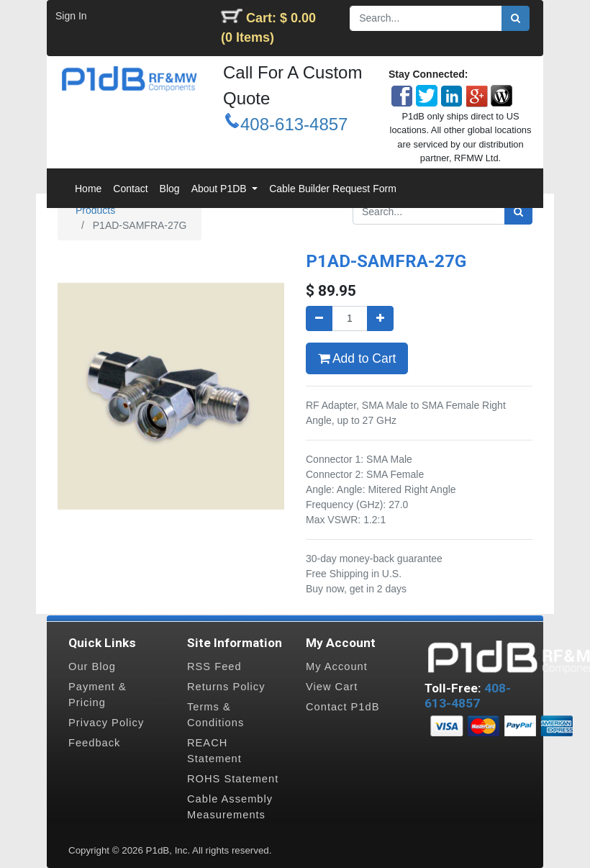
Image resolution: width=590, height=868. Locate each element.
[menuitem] (88, 189)
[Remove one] (319, 318)
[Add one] (380, 318)
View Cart (332, 687)
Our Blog (92, 666)
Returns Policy (226, 687)
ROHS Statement (233, 779)
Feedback (94, 743)
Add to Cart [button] (357, 358)
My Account (337, 666)
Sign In (71, 16)
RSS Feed (214, 666)
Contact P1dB (342, 707)
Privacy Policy (106, 723)
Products (95, 210)
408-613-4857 (294, 124)
